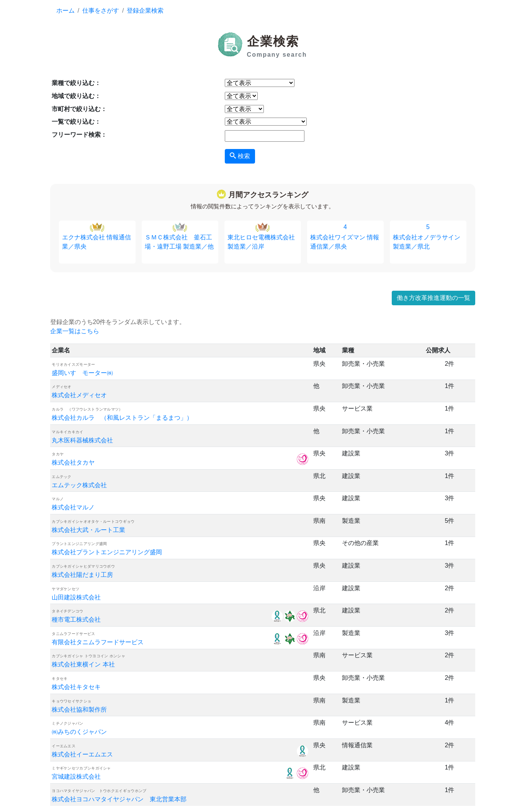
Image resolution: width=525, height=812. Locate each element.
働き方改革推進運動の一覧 (433, 298)
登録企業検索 (145, 11)
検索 (240, 156)
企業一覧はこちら (75, 331)
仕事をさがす (101, 11)
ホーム (65, 11)
